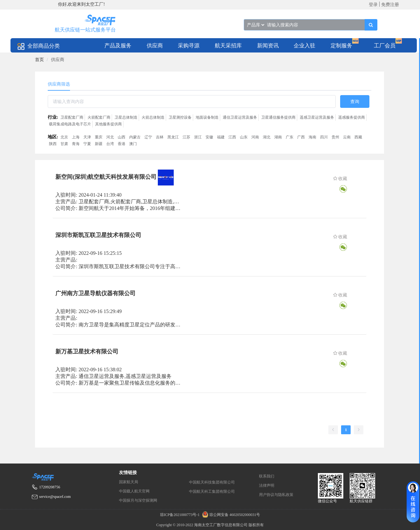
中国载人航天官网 (134, 491)
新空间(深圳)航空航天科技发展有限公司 (106, 177)
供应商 (155, 46)
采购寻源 (189, 46)
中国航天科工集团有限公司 (212, 492)
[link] (39, 60)
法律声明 (267, 485)
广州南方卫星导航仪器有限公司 (95, 293)
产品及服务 (118, 46)
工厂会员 (385, 46)
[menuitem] (118, 45)
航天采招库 (228, 46)
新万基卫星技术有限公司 (87, 352)
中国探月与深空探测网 (138, 500)
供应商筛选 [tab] (59, 84)
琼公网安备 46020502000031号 (230, 515)
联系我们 (267, 476)
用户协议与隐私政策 (276, 495)
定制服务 (341, 46)
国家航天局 (129, 482)
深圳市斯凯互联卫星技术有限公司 (98, 235)
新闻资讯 (268, 46)
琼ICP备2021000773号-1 (180, 515)
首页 (39, 60)
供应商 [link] (58, 60)
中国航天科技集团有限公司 (212, 482)
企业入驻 (304, 46)
